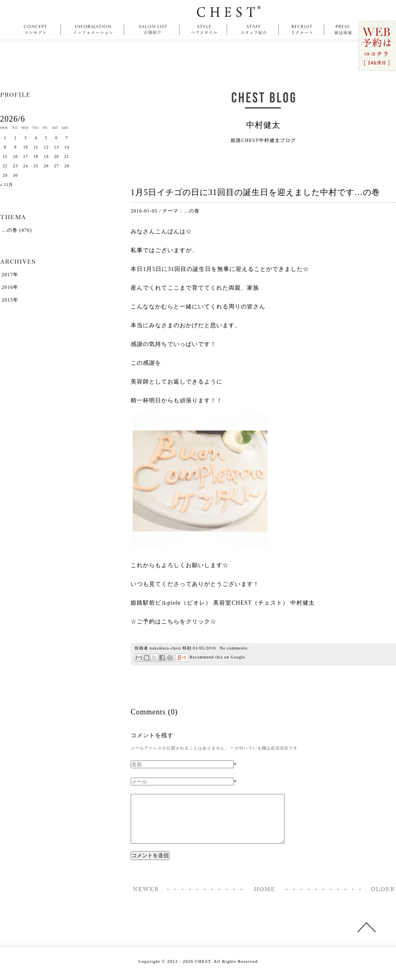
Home (265, 899)
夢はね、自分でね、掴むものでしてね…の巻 (380, 899)
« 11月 (7, 185)
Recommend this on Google (210, 657)
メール (139, 658)
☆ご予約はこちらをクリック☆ (174, 622)
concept (37, 30)
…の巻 (192, 211)
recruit (301, 30)
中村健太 (263, 125)
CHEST (229, 12)
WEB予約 (377, 46)
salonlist (152, 30)
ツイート (154, 658)
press (344, 30)
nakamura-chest (166, 648)
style (203, 30)
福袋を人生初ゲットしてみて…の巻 (146, 899)
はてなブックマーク (146, 658)
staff (253, 30)
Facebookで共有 (162, 658)
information (93, 30)
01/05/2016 (205, 648)
